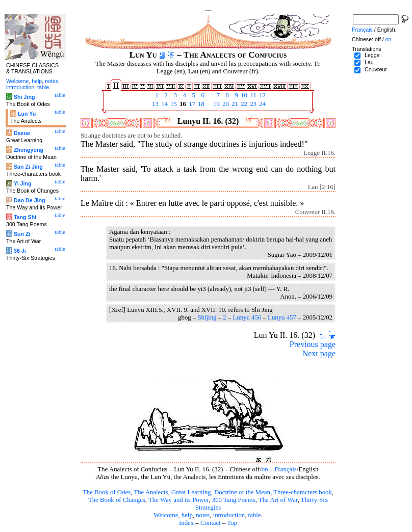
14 (164, 104)
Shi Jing (24, 97)
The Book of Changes (117, 500)
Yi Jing (23, 183)
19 (216, 104)
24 (262, 104)
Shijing (207, 317)
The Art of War (278, 500)
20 (225, 104)
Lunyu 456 (247, 317)
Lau (369, 62)
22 (243, 104)
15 (173, 104)
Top (232, 523)
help (187, 515)
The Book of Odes (107, 492)
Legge (372, 55)
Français (285, 469)
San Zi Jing (28, 167)
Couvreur (376, 69)
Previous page (313, 344)
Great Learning (191, 492)
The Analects (151, 492)
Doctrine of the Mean (242, 492)
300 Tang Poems (234, 500)
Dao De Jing (30, 200)
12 (262, 95)
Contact (211, 523)
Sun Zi (22, 234)
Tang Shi (25, 217)
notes (203, 515)
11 (252, 95)
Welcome (166, 515)
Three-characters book (303, 492)
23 (252, 104)
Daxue (22, 133)
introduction (229, 515)
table (255, 515)
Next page (319, 353)
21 (234, 104)
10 (243, 95)
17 (191, 104)
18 (200, 104)
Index (186, 523)
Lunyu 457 (282, 317)
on (265, 469)
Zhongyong (29, 150)
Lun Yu (27, 114)
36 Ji (20, 251)
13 (154, 104)
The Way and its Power (178, 500)
